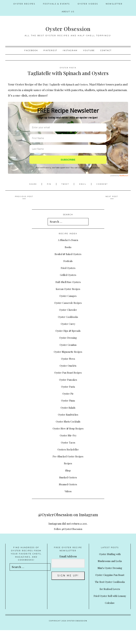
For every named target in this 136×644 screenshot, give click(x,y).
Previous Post (24, 196)
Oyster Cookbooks (68, 317)
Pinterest (50, 50)
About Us (68, 12)
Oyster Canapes (68, 296)
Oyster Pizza (68, 400)
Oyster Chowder (68, 310)
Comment (104, 184)
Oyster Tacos (68, 442)
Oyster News (68, 358)
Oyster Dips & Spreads (68, 331)
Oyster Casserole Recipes (68, 303)
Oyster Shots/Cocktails (68, 421)
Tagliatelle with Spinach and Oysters (74, 84)
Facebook (31, 50)
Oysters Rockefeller (68, 449)
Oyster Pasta (68, 68)
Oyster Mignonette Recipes (68, 352)
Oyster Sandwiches (68, 414)
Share (32, 184)
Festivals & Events (56, 4)
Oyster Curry (68, 324)
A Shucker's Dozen (68, 240)
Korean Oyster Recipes (68, 289)
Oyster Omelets (68, 365)
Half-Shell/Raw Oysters (68, 282)
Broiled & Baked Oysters (68, 254)
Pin (48, 184)
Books (68, 247)
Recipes (68, 463)
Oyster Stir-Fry (68, 435)
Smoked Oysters (68, 477)
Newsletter (114, 4)
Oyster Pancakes (68, 379)
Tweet (65, 184)
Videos (68, 491)
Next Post (112, 196)
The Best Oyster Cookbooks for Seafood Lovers (110, 596)
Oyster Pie (68, 393)
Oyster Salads (68, 407)
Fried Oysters (68, 268)
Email (84, 184)
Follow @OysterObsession (68, 529)
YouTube (89, 50)
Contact (106, 50)
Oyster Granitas (68, 345)
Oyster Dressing (68, 337)
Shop (68, 470)
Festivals (68, 261)
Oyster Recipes (24, 4)
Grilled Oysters (68, 275)
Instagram (70, 50)
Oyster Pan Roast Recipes (68, 372)
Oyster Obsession (68, 28)
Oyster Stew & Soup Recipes (68, 428)
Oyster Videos (88, 4)
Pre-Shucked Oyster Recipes (68, 456)
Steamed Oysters (68, 484)
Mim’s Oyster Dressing (110, 568)
